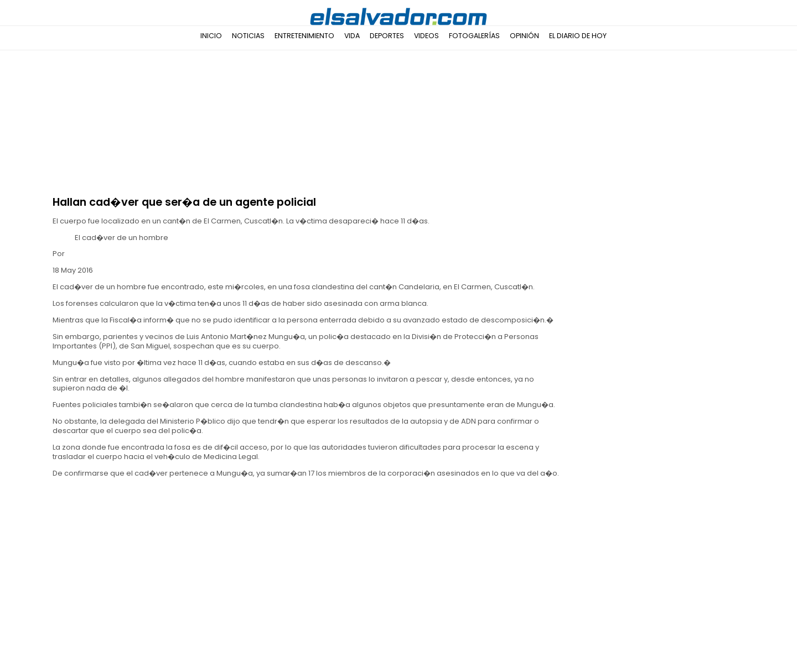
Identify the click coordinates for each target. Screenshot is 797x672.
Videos (426, 36)
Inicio (211, 36)
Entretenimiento (304, 36)
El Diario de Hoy (578, 36)
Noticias (248, 36)
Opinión (524, 36)
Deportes (387, 36)
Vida (352, 36)
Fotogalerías (474, 36)
